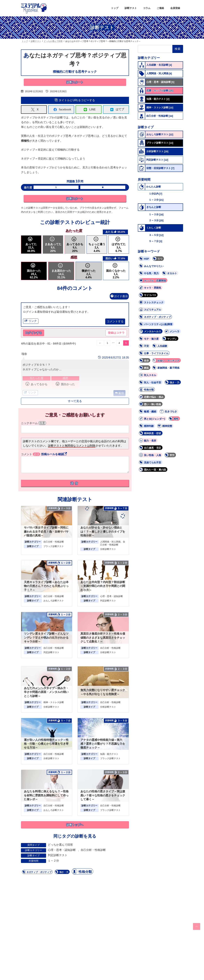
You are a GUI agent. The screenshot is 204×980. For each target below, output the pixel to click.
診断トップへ (75, 825)
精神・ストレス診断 (54, 703)
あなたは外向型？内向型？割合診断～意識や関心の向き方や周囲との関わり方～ (103, 586)
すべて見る (75, 401)
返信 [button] (121, 393)
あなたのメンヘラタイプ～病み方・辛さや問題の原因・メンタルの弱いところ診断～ (46, 692)
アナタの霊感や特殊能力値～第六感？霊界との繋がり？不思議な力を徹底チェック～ (103, 744)
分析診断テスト (108, 549)
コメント (31, 454)
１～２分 (53, 861)
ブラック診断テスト (54, 547)
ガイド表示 (119, 296)
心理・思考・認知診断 (112, 597)
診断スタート (75, 82)
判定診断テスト (108, 601)
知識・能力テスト (109, 754)
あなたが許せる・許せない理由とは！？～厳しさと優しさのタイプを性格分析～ (103, 532)
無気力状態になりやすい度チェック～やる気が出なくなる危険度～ (103, 692)
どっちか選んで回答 (60, 845)
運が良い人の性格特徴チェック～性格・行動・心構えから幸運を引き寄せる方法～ (46, 744)
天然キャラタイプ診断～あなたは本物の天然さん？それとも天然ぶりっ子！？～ (46, 586)
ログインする (34, 333)
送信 (75, 484)
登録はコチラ (116, 333)
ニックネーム (34, 423)
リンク (31, 321)
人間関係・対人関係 (110, 542)
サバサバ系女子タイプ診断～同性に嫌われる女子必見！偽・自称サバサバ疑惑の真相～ (46, 532)
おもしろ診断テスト (54, 601)
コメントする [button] (115, 322)
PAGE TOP (196, 926)
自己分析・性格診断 (54, 542)
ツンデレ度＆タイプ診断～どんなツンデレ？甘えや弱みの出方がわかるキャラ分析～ (46, 638)
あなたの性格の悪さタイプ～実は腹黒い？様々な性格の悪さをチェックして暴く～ (103, 796)
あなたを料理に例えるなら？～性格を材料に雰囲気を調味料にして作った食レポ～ (46, 796)
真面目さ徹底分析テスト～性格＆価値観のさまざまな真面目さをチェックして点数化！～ (103, 638)
